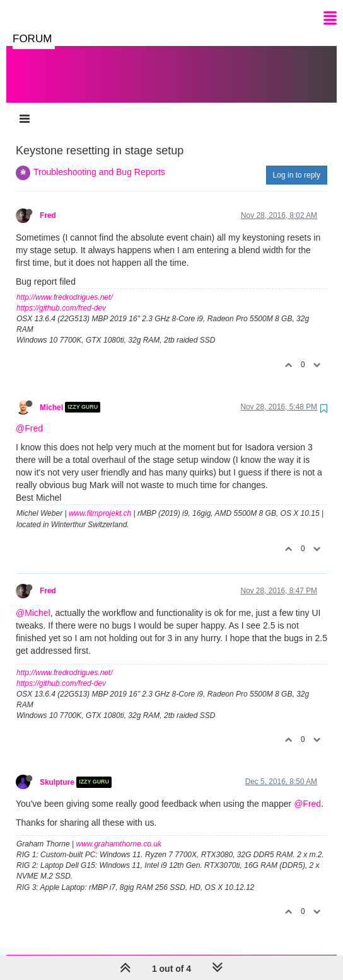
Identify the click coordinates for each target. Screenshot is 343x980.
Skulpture (57, 770)
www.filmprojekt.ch (100, 501)
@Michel (33, 600)
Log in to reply (297, 162)
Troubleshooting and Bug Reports (99, 159)
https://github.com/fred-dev (61, 295)
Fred (48, 203)
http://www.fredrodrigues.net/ (65, 285)
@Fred (29, 416)
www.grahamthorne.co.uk (119, 831)
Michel (51, 394)
